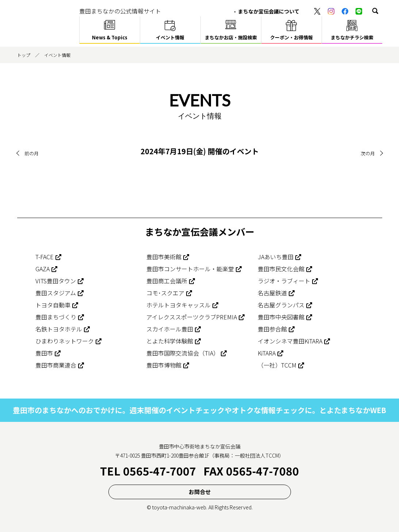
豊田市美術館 (164, 257)
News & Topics (110, 37)
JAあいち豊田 (276, 257)
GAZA (43, 269)
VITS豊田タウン (56, 281)
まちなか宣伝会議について (269, 11)
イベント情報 (170, 37)
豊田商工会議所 (167, 281)
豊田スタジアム (56, 293)
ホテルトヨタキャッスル (179, 305)
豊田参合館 (272, 329)
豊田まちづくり (56, 317)
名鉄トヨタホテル (59, 329)
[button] (375, 11)
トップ (24, 55)
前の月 (32, 153)
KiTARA (267, 353)
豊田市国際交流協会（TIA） (183, 353)
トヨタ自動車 (53, 305)
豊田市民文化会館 (281, 269)
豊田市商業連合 (56, 365)
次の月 (367, 153)
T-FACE (45, 257)
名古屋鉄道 (272, 293)
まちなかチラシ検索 (352, 37)
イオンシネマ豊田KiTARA (290, 341)
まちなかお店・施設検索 (231, 37)
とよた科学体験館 (170, 341)
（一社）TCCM (277, 365)
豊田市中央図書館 (281, 317)
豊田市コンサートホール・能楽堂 (190, 269)
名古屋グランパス (281, 305)
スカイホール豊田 (170, 329)
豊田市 (44, 353)
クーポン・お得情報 (291, 37)
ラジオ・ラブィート (284, 281)
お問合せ (200, 492)
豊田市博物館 (164, 365)
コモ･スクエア (165, 293)
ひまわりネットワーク (65, 341)
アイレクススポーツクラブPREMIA (192, 317)
